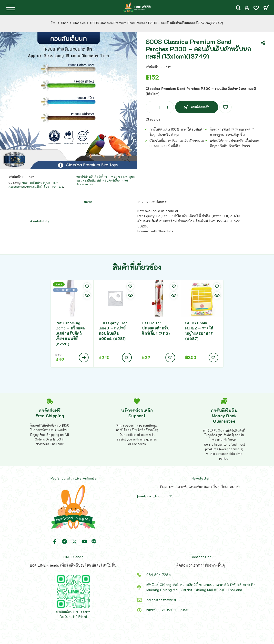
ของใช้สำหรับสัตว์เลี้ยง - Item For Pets (102, 177)
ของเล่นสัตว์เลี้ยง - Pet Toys (45, 186)
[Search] (238, 8)
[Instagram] (64, 542)
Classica (79, 23)
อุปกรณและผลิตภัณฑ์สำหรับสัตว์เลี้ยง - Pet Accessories (106, 180)
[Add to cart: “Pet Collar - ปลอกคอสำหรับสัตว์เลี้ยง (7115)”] (170, 358)
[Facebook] (55, 542)
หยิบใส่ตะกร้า (200, 107)
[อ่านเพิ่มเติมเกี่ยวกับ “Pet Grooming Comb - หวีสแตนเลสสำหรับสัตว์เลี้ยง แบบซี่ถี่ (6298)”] (84, 358)
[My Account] (247, 8)
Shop (65, 23)
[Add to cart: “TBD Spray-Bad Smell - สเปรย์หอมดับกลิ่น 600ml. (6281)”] (127, 358)
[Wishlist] (256, 8)
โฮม (54, 23)
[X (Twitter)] (74, 542)
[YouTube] (84, 542)
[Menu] (10, 7)
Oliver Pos (166, 231)
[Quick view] (87, 295)
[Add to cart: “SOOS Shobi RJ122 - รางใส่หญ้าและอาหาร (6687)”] (213, 358)
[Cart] (266, 8)
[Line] (94, 542)
